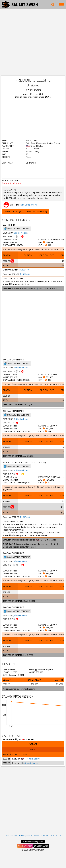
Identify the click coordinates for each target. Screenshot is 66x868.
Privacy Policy (26, 835)
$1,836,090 (25, 517)
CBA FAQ (45, 835)
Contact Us (56, 835)
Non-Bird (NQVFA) (29, 205)
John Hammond (21, 561)
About (37, 835)
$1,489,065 (25, 274)
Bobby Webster (21, 368)
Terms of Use (11, 835)
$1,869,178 (24, 270)
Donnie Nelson (21, 233)
